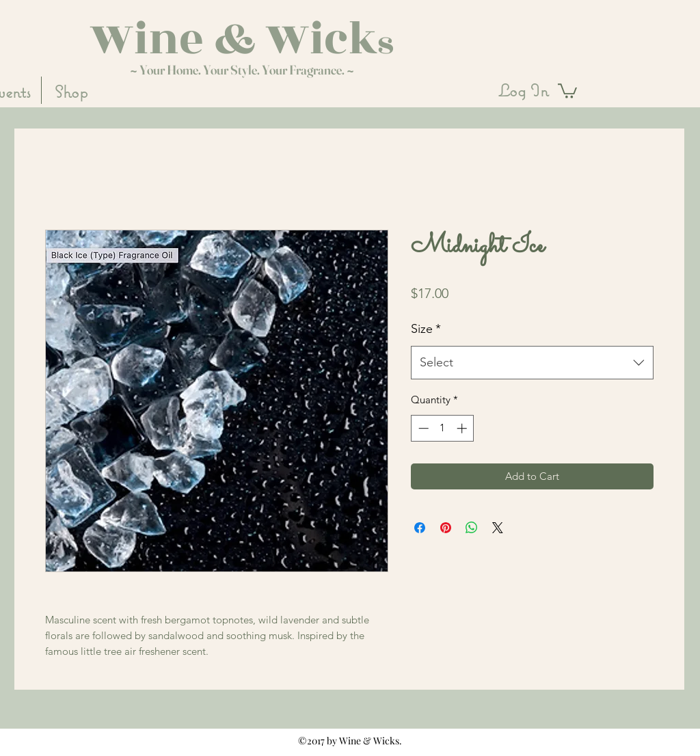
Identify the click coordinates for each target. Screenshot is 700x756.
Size (426, 329)
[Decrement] (422, 428)
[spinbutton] (443, 428)
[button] (567, 90)
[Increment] (463, 428)
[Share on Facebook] (420, 528)
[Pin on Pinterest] (446, 528)
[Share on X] (498, 528)
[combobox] (532, 363)
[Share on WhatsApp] (472, 528)
